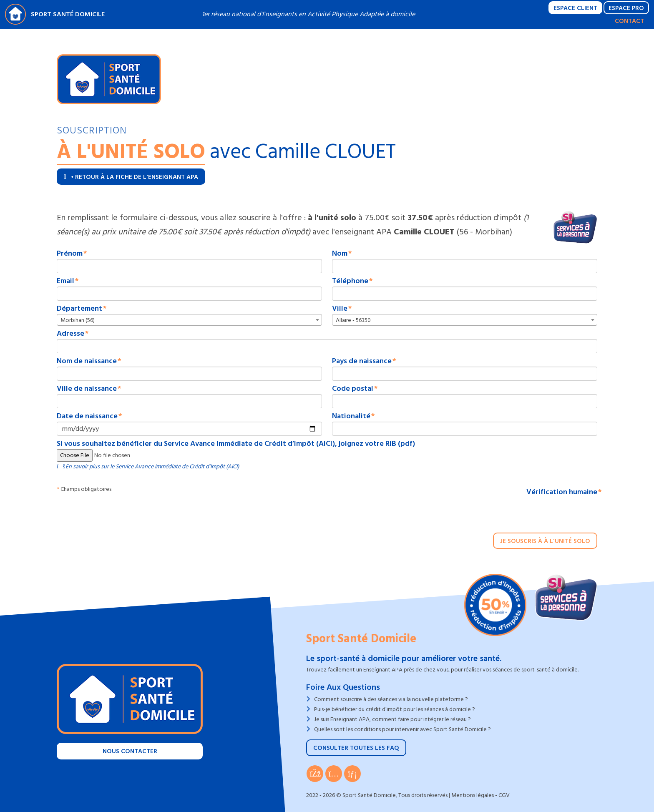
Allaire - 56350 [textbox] (353, 320)
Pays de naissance (362, 361)
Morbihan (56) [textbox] (78, 320)
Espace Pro (626, 8)
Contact (629, 21)
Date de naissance (87, 416)
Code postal (353, 389)
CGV (504, 795)
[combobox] (189, 320)
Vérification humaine (562, 492)
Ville (340, 309)
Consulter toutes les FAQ (356, 748)
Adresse (70, 334)
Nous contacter (130, 751)
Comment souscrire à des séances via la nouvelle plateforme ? (391, 699)
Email (65, 281)
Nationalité (351, 416)
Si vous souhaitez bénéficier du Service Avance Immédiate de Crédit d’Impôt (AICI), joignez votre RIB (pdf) (236, 444)
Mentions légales (473, 795)
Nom (340, 254)
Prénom (70, 254)
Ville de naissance (87, 389)
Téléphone (350, 281)
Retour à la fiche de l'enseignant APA (131, 177)
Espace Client (575, 8)
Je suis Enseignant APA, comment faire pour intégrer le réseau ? (392, 719)
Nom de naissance (87, 361)
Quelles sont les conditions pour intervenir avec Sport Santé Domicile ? (402, 729)
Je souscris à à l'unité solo (545, 541)
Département (79, 309)
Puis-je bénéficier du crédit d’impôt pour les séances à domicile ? (395, 709)
